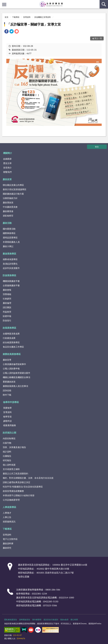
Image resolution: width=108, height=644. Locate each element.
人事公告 (7, 517)
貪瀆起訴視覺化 (10, 264)
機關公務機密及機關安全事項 (17, 377)
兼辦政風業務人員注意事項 (15, 386)
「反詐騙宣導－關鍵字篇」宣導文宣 (34, 24)
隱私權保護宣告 (11, 620)
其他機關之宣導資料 (43, 17)
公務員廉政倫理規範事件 (14, 364)
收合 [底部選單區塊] (97, 147)
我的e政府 (64, 620)
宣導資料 (27, 17)
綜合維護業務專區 (11, 342)
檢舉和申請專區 (11, 402)
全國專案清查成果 (11, 334)
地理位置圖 (24, 577)
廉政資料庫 (8, 543)
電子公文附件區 (10, 539)
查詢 (104, 4)
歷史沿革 (7, 163)
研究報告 (7, 460)
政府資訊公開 (9, 433)
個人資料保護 (9, 465)
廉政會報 (7, 290)
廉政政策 (7, 179)
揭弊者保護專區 (10, 259)
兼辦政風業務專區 (12, 354)
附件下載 (7, 395)
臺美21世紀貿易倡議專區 (15, 189)
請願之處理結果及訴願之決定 (17, 482)
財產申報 (7, 316)
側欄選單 (4, 5)
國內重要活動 (9, 229)
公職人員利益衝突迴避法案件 (17, 373)
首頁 (6, 17)
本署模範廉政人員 (11, 242)
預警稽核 (7, 294)
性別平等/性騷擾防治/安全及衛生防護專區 (23, 487)
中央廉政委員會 (10, 207)
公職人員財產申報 (11, 368)
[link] (6, 32)
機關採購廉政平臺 (11, 281)
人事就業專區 (9, 507)
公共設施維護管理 (11, 500)
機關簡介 (8, 153)
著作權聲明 (37, 620)
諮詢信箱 (7, 390)
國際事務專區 (9, 233)
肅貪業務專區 (9, 254)
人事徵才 (7, 513)
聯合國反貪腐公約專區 (13, 185)
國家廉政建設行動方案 (13, 194)
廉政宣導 (7, 360)
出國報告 (7, 456)
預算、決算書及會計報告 (14, 447)
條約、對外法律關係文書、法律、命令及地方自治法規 (28, 478)
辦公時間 (74, 620)
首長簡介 (7, 168)
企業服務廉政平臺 (11, 285)
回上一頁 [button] (98, 38)
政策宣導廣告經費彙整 (13, 491)
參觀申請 (7, 421)
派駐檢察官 (8, 216)
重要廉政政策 (9, 382)
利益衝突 (7, 312)
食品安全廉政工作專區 (13, 347)
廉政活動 (7, 223)
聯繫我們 (7, 172)
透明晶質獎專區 (10, 238)
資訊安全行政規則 (51, 620)
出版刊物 (7, 443)
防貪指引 (7, 320)
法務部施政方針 (10, 198)
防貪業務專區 (9, 275)
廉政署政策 (8, 202)
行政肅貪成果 (9, 338)
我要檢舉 (7, 408)
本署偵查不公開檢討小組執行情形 (19, 495)
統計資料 (7, 452)
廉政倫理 (7, 303)
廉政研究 (7, 548)
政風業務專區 (9, 328)
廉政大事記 (8, 246)
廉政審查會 (8, 211)
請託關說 (7, 307)
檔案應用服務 (10, 425)
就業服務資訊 (9, 522)
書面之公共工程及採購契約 (15, 473)
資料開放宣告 (25, 620)
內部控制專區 (9, 438)
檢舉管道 (7, 417)
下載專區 (16, 17)
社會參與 (7, 299)
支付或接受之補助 (11, 469)
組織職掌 (7, 159)
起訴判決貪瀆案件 (11, 268)
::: (2, 2)
